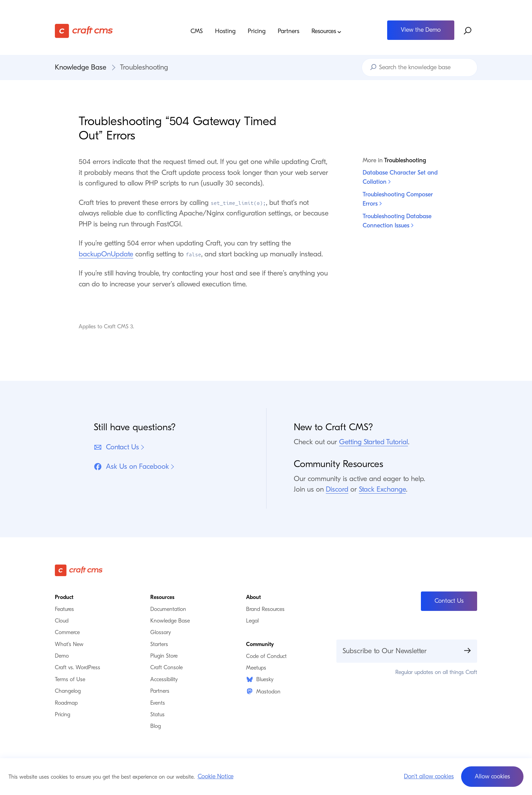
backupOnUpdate (106, 254)
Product (64, 597)
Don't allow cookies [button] (429, 776)
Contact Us (116, 447)
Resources (326, 32)
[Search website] (468, 31)
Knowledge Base (81, 67)
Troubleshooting (144, 67)
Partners (288, 31)
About (253, 597)
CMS (197, 31)
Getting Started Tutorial (374, 442)
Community (260, 644)
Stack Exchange (382, 489)
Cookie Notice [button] (216, 776)
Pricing (257, 31)
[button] (492, 777)
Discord (337, 489)
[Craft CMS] (108, 31)
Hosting (225, 31)
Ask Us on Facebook (131, 467)
